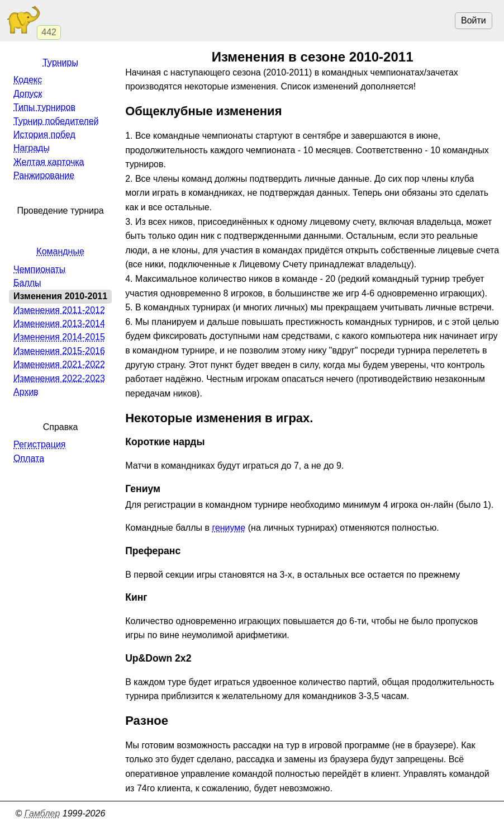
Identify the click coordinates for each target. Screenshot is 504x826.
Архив (26, 392)
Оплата (29, 458)
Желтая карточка (49, 162)
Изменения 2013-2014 (59, 324)
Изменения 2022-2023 (59, 378)
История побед (44, 134)
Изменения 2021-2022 (59, 364)
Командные (60, 251)
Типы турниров (44, 107)
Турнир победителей (56, 121)
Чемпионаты (39, 269)
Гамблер (42, 813)
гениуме (229, 528)
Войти (474, 20)
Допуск (28, 94)
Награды (32, 148)
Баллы (27, 283)
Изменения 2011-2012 (59, 310)
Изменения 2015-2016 (59, 351)
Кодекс (28, 80)
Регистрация (40, 444)
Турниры (60, 62)
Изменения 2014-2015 (59, 337)
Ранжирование (44, 175)
